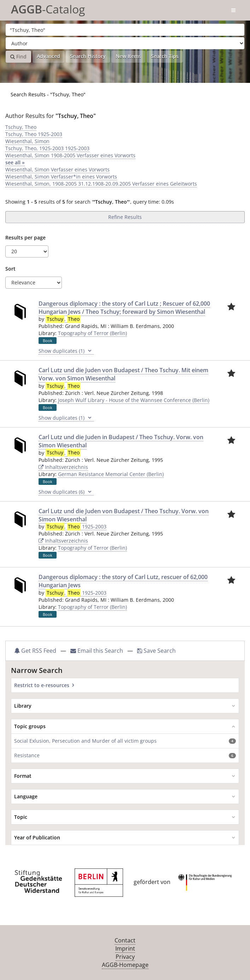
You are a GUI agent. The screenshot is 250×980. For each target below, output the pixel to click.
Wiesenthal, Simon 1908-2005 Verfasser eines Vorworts (70, 155)
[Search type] (125, 43)
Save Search (156, 651)
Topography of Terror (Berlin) (92, 333)
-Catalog (48, 8)
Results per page (25, 237)
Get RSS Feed (35, 651)
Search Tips (165, 56)
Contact (125, 940)
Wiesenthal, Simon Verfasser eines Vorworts (57, 169)
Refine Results (125, 217)
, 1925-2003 (76, 527)
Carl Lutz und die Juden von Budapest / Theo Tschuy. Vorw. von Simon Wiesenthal (124, 515)
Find (18, 56)
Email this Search (97, 651)
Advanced (48, 56)
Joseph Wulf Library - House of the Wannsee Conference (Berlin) (134, 400)
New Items (128, 56)
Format (23, 776)
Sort (10, 269)
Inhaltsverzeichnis (63, 467)
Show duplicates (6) (66, 492)
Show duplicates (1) (66, 351)
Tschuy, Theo (21, 127)
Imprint (125, 948)
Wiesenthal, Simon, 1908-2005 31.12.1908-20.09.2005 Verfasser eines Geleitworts (101, 184)
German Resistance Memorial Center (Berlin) (111, 474)
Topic (21, 817)
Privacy (125, 957)
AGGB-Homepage (125, 965)
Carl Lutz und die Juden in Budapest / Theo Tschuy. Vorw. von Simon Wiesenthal (121, 441)
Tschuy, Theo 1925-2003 (34, 134)
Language (26, 796)
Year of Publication (37, 837)
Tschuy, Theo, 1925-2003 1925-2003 (47, 148)
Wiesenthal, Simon (27, 141)
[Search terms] (125, 30)
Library (23, 706)
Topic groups (30, 726)
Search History (88, 56)
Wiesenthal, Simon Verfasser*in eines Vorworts (61, 177)
